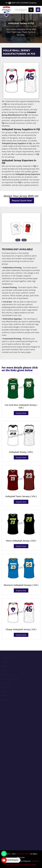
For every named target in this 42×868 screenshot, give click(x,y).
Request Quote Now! (22, 200)
